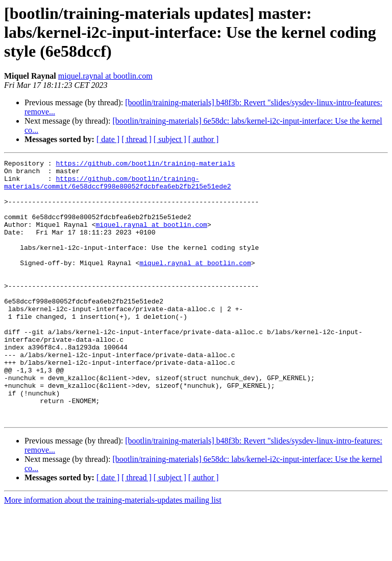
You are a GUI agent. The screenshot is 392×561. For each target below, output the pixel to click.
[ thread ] (137, 139)
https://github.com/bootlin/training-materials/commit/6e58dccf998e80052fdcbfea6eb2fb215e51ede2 (118, 188)
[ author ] (204, 139)
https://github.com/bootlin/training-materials (145, 165)
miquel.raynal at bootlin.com (105, 76)
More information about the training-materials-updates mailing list (113, 552)
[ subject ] (170, 139)
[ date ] (108, 139)
